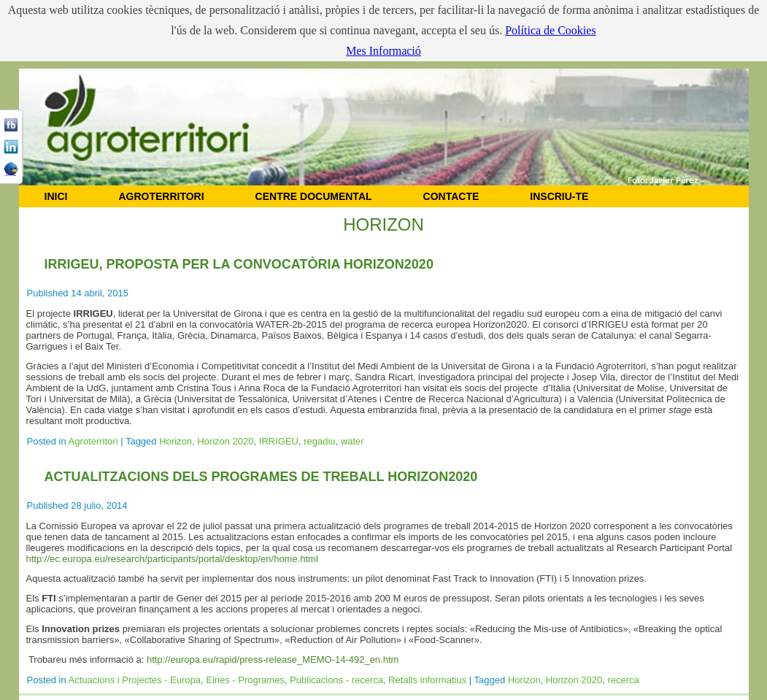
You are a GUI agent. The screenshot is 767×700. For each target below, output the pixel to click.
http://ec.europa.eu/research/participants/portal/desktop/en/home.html (172, 559)
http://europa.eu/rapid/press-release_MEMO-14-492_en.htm (273, 659)
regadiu (319, 441)
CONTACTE (451, 196)
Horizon (176, 441)
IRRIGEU (279, 441)
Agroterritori (93, 441)
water (352, 441)
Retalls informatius (427, 680)
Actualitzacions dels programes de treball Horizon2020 (261, 477)
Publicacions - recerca (336, 680)
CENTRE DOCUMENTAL (314, 196)
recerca (623, 680)
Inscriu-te (559, 196)
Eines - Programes (245, 680)
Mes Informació (383, 51)
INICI (56, 196)
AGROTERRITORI (161, 196)
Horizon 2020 (225, 441)
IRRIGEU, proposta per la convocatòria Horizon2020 (239, 264)
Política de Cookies (550, 30)
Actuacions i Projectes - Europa (135, 680)
